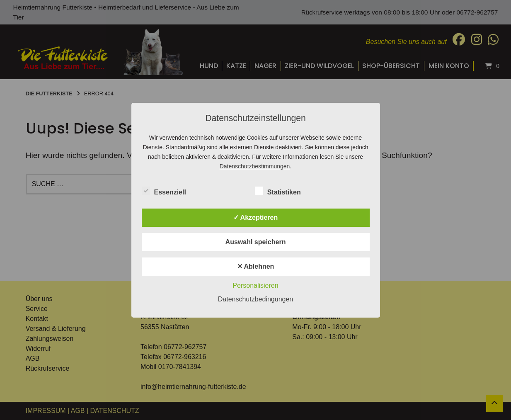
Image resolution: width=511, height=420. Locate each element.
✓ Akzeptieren (256, 217)
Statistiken (278, 191)
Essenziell (164, 191)
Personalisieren (255, 285)
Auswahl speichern (256, 242)
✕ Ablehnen (256, 266)
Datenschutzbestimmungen (255, 166)
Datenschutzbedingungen (255, 299)
